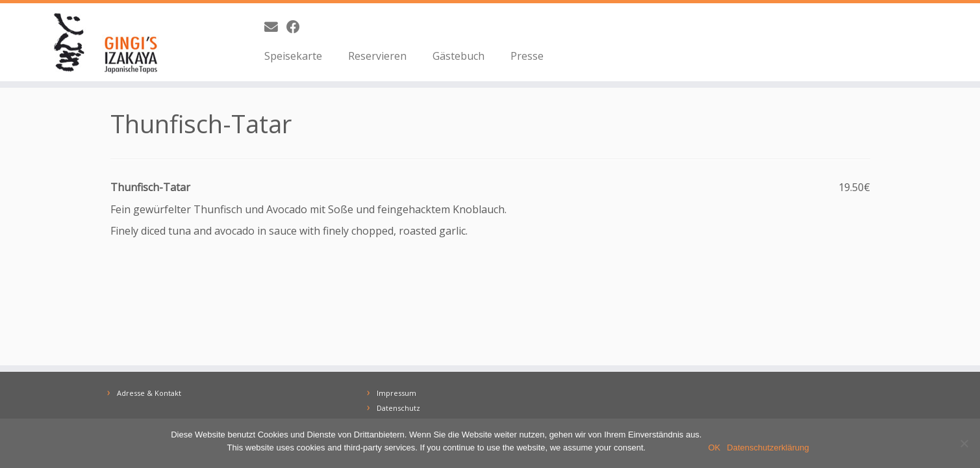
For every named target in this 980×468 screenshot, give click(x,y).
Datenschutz (398, 408)
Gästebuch (459, 56)
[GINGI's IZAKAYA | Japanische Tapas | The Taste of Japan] (113, 42)
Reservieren (377, 56)
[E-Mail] (275, 27)
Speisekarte (293, 56)
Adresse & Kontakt (149, 393)
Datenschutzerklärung (768, 448)
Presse (527, 56)
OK (715, 448)
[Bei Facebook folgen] (297, 27)
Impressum (396, 393)
